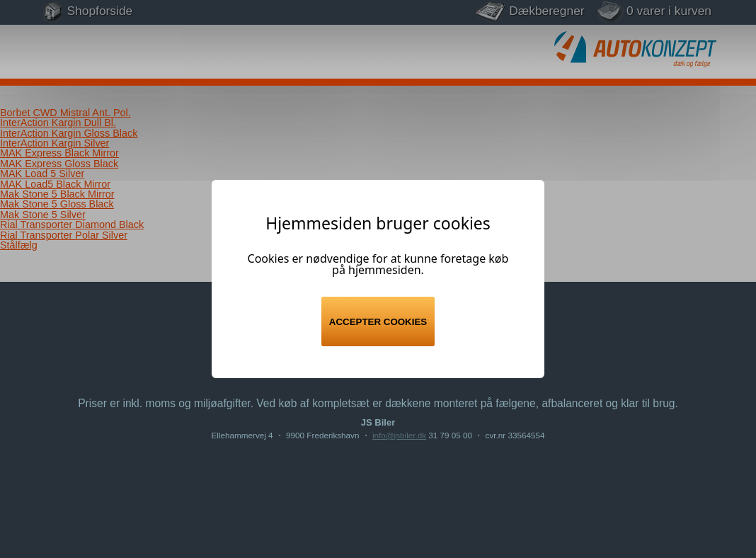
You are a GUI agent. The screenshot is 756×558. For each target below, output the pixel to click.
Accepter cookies (378, 322)
